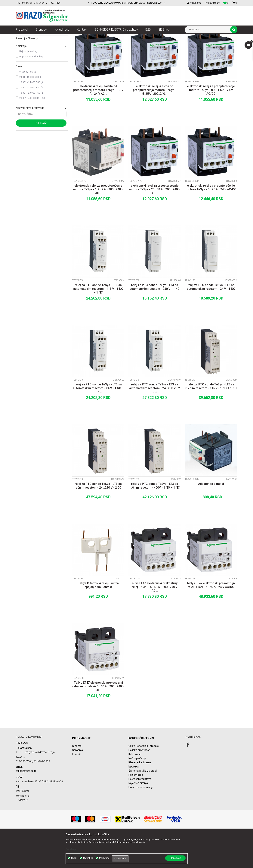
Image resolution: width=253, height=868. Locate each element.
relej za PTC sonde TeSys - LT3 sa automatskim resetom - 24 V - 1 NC (211, 321)
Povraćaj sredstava (140, 813)
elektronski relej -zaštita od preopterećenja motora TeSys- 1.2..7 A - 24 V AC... (98, 124)
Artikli (35, 37)
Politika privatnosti (139, 784)
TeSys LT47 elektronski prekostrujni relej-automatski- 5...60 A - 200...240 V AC (98, 720)
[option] (127, 3)
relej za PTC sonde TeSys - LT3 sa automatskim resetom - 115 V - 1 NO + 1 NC (98, 322)
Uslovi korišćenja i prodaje (144, 780)
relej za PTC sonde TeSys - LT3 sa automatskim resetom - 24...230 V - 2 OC (155, 422)
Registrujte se (212, 3)
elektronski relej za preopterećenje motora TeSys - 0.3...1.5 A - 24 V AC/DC (211, 124)
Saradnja (77, 784)
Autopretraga (122, 44)
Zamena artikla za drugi (143, 804)
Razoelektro (22, 37)
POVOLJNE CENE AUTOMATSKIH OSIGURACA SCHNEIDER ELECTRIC (129, 3)
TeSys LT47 (24, 63)
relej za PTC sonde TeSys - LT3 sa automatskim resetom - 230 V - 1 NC (155, 321)
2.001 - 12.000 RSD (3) (31, 111)
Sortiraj (139, 44)
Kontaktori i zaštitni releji (84, 37)
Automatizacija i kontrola (55, 37)
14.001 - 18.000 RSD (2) (31, 121)
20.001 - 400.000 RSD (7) (32, 132)
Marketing (104, 858)
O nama (77, 780)
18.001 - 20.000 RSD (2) (31, 127)
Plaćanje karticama (140, 796)
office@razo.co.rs (26, 805)
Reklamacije (136, 809)
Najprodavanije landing (31, 90)
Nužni (74, 858)
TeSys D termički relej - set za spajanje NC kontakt (98, 619)
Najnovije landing (28, 85)
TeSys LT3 (23, 58)
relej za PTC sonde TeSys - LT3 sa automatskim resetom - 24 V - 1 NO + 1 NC (98, 422)
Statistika (88, 858)
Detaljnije (71, 849)
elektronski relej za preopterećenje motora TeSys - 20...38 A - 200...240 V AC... (155, 223)
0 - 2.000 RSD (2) (28, 106)
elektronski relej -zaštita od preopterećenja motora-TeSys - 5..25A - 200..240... (155, 124)
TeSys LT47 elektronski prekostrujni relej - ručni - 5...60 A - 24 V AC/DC (211, 619)
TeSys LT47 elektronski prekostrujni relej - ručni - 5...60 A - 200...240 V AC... (155, 621)
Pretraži (41, 157)
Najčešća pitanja (138, 817)
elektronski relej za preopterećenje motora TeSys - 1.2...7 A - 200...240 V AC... (98, 223)
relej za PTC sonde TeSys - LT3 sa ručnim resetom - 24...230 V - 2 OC (98, 519)
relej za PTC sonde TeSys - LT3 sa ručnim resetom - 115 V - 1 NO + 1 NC (211, 420)
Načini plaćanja (137, 792)
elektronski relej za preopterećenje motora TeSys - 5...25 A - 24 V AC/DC (211, 221)
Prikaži (198, 44)
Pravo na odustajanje (141, 821)
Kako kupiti (135, 788)
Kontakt (77, 788)
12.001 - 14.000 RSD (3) (31, 116)
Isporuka (134, 800)
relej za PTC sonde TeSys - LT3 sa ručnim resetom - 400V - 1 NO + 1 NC (155, 519)
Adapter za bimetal (211, 518)
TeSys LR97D (25, 53)
